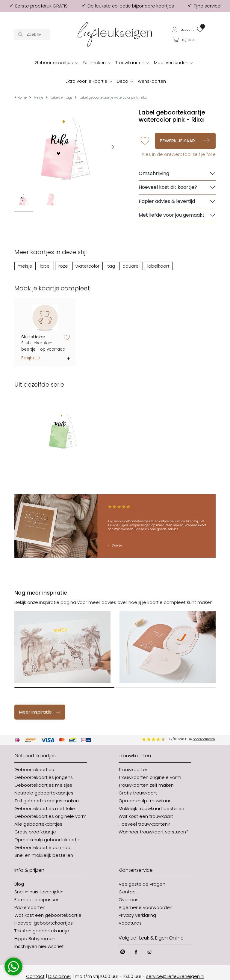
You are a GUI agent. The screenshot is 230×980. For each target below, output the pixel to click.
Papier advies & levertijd (167, 186)
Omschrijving (154, 158)
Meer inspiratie (40, 697)
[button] (183, 29)
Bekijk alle (31, 343)
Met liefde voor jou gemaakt (172, 200)
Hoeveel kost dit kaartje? (168, 172)
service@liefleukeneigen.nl (175, 961)
